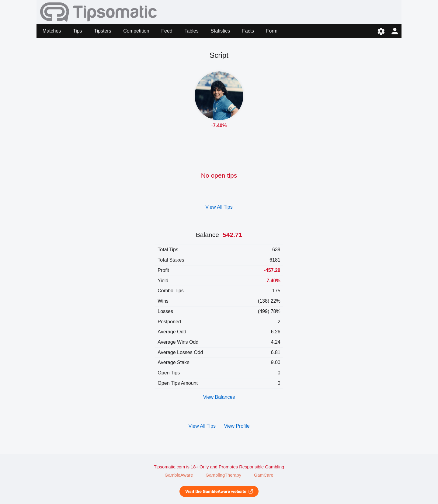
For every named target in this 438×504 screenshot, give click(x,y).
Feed (167, 31)
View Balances (219, 397)
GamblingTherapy (223, 475)
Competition (136, 31)
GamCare (264, 475)
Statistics (220, 31)
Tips (78, 31)
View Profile (237, 426)
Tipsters (103, 31)
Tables (191, 31)
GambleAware (179, 475)
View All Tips (219, 207)
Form (272, 31)
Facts (248, 31)
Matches (52, 31)
